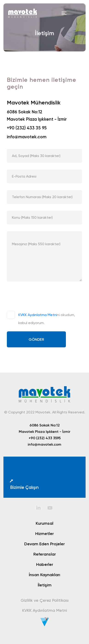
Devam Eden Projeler (44, 544)
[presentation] (42, 297)
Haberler (45, 564)
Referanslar (45, 554)
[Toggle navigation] (64, 13)
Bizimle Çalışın (24, 484)
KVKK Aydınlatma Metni (38, 315)
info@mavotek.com (27, 137)
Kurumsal (44, 523)
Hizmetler (44, 534)
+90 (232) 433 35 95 (27, 128)
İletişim (45, 585)
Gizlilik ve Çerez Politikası (45, 600)
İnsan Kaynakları (44, 575)
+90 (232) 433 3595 (45, 438)
